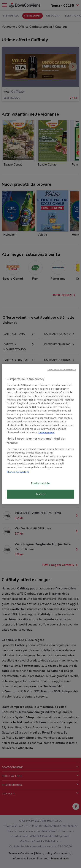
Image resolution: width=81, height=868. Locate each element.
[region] (40, 434)
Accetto (41, 494)
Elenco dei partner (18, 472)
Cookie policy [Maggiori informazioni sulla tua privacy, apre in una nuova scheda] (46, 432)
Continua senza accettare (62, 370)
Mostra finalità (40, 483)
